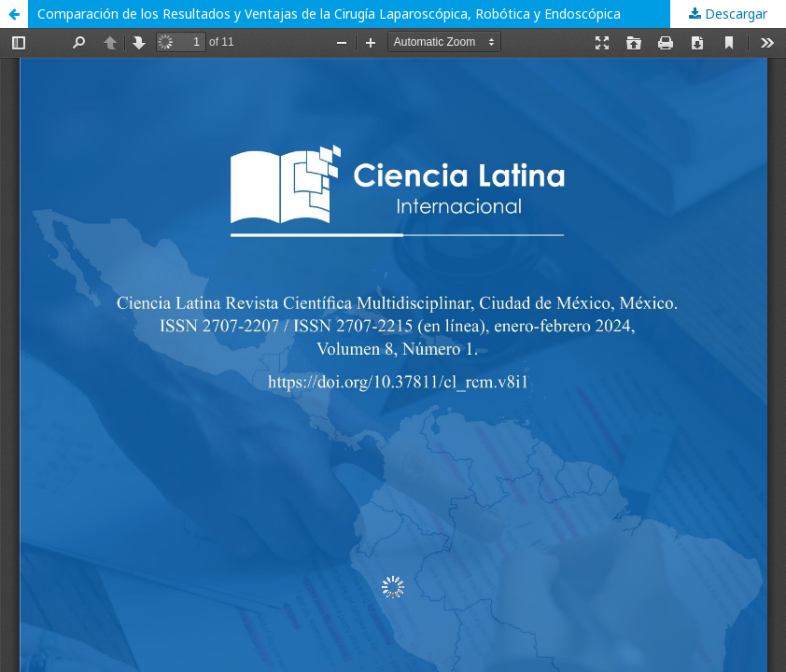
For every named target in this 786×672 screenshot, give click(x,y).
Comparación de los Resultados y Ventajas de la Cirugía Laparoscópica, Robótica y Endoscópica (329, 14)
